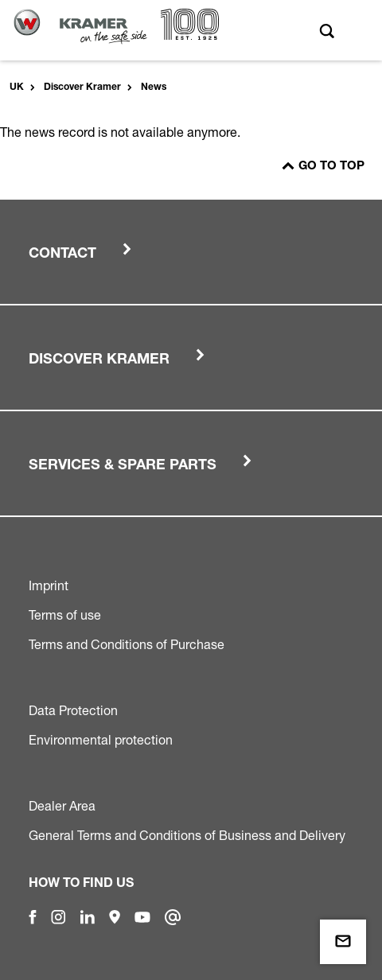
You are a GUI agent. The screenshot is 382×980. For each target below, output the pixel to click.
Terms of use (65, 615)
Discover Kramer (82, 87)
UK (17, 87)
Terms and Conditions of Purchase (127, 644)
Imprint (49, 585)
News (154, 87)
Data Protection (73, 710)
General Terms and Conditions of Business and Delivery (187, 835)
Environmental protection (101, 740)
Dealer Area (62, 806)
